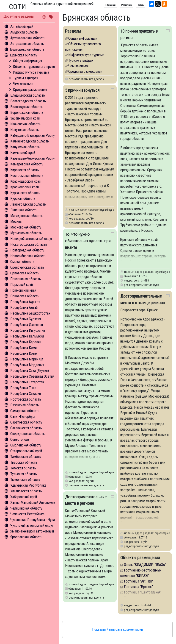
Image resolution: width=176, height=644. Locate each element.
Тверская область (24, 462)
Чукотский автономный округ (32, 526)
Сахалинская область (26, 428)
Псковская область (25, 296)
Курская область (23, 199)
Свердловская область (27, 434)
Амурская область (24, 32)
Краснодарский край (25, 181)
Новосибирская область (28, 256)
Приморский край (23, 290)
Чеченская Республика (27, 514)
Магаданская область (26, 216)
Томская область (23, 468)
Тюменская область (25, 480)
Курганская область (25, 193)
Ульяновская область (26, 491)
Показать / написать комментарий (117, 629)
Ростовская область (26, 399)
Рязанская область (25, 405)
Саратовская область (26, 422)
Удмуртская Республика (28, 485)
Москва (16, 222)
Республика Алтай (24, 308)
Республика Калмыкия (27, 336)
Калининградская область (30, 141)
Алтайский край (22, 26)
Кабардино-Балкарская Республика (37, 135)
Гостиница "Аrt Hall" (138, 581)
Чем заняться (23, 84)
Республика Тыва (23, 388)
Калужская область (25, 147)
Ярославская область (26, 537)
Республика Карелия (26, 342)
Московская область (26, 227)
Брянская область (24, 55)
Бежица (130, 598)
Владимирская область (28, 95)
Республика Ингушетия (28, 330)
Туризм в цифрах (26, 78)
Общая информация (27, 61)
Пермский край (22, 285)
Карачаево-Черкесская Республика (37, 158)
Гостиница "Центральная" (143, 592)
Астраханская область (27, 44)
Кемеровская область (27, 164)
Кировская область (25, 170)
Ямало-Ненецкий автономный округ (37, 531)
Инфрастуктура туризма (31, 72)
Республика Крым (24, 353)
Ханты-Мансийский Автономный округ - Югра (44, 503)
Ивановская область (25, 124)
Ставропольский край (26, 451)
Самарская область (25, 411)
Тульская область (24, 474)
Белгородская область (27, 49)
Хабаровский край (24, 497)
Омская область (22, 262)
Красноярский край (25, 187)
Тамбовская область (26, 457)
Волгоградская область (28, 101)
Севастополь (20, 439)
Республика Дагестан (27, 325)
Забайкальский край (25, 118)
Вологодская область (26, 107)
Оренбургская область (27, 267)
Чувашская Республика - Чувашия (35, 520)
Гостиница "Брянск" (138, 587)
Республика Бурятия (26, 319)
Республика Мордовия (27, 365)
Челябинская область (26, 508)
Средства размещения (30, 90)
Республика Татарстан (27, 382)
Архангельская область (28, 38)
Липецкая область (24, 210)
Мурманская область (26, 233)
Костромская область (27, 176)
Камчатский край (23, 153)
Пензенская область (26, 279)
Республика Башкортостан (30, 313)
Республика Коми (23, 348)
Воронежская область (27, 113)
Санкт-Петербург (23, 417)
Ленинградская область (28, 204)
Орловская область (25, 273)
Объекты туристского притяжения (38, 67)
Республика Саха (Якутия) (30, 371)
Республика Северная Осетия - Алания (39, 376)
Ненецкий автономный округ (31, 239)
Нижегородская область (29, 244)
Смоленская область (26, 445)
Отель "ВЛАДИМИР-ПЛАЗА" (145, 565)
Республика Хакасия (26, 394)
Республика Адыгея (25, 302)
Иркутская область (25, 130)
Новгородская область (27, 250)
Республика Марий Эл (27, 359)
